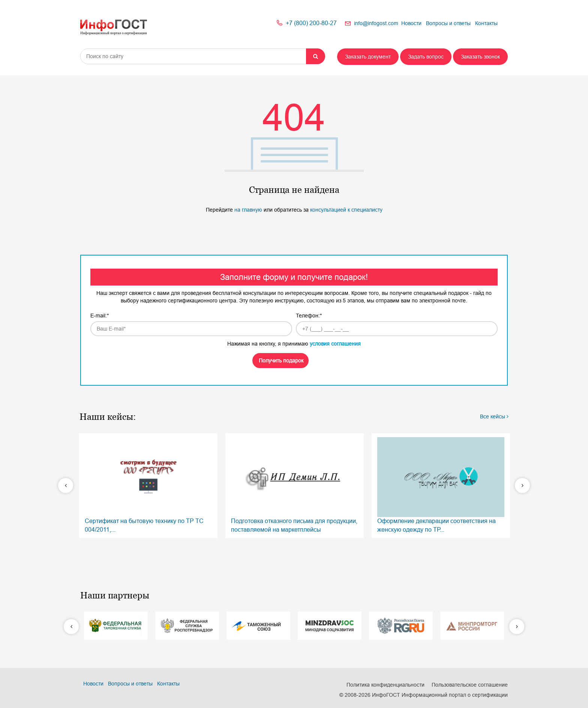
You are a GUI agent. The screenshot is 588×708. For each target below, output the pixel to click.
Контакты (486, 23)
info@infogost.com (376, 23)
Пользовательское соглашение (470, 685)
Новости (411, 23)
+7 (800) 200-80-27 (311, 23)
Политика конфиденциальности (385, 685)
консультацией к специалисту (346, 210)
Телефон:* (309, 316)
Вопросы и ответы (448, 23)
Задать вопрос (426, 57)
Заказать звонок (480, 57)
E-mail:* (100, 316)
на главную (249, 210)
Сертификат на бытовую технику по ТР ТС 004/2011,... (148, 485)
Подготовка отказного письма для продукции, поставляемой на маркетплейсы (295, 485)
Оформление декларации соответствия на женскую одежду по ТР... (441, 485)
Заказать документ (368, 57)
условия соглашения (335, 344)
